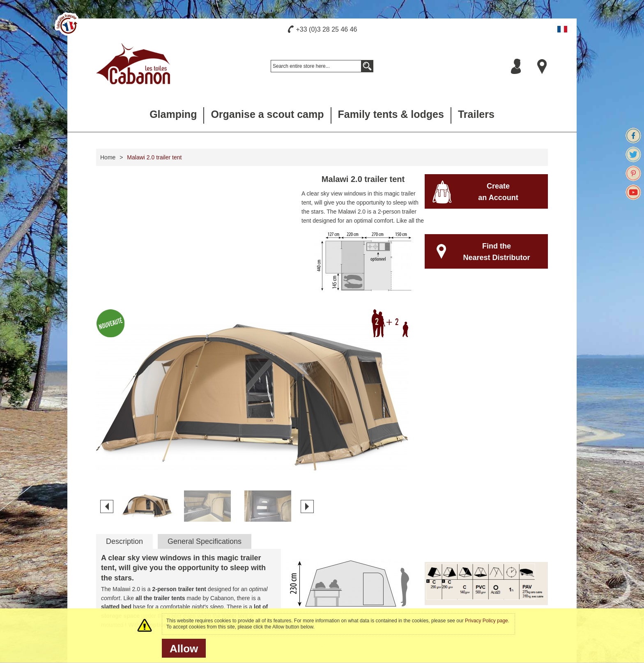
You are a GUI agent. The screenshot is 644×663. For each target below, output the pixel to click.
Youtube (633, 192)
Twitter (633, 154)
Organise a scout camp (267, 114)
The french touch (115, 567)
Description (124, 407)
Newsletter (501, 546)
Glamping (173, 114)
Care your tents (234, 556)
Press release (111, 588)
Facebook (633, 136)
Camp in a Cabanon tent (366, 588)
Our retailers (351, 556)
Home (108, 157)
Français (562, 29)
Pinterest (633, 173)
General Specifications (205, 407)
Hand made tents (116, 578)
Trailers (476, 114)
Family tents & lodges (391, 114)
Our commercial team (363, 567)
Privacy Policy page (486, 621)
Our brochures (233, 578)
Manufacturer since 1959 (125, 556)
